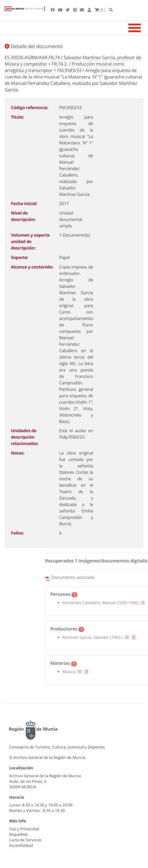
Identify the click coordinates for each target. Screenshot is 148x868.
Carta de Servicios (25, 840)
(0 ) (100, 10)
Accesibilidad (21, 845)
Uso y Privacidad (24, 829)
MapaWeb (18, 834)
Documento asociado (105, 577)
